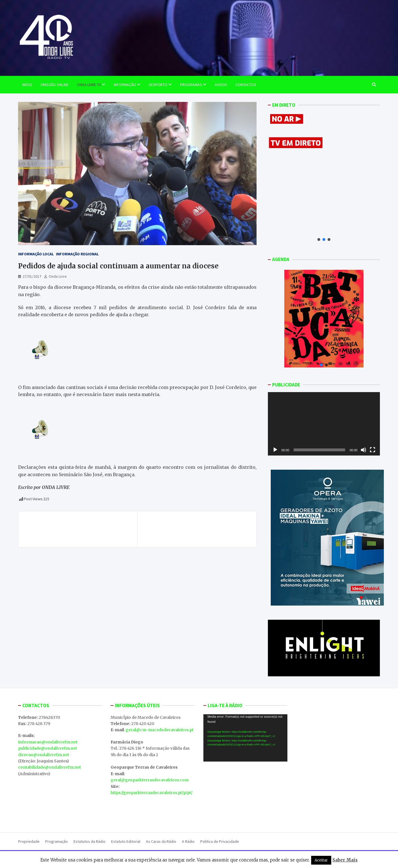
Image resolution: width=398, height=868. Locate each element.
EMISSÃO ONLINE (55, 85)
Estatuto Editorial (126, 841)
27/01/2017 (32, 276)
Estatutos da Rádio (90, 841)
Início (27, 85)
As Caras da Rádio (161, 841)
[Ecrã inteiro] (373, 450)
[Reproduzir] (275, 450)
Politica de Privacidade (220, 841)
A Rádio (188, 841)
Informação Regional (77, 254)
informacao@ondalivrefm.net (48, 742)
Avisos (221, 85)
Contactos (246, 85)
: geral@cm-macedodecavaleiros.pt (159, 730)
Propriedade (29, 841)
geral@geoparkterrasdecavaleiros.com (149, 780)
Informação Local (36, 254)
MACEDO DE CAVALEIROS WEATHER (246, 794)
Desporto (158, 85)
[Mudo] (363, 450)
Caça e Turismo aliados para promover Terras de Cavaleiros (194, 526)
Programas (191, 85)
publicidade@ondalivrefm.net (48, 748)
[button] (319, 240)
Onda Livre (58, 276)
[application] (324, 424)
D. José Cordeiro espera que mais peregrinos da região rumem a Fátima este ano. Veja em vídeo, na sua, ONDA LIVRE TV (79, 529)
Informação (125, 85)
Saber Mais (345, 860)
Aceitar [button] (321, 860)
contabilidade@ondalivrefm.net (50, 767)
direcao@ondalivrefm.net (44, 755)
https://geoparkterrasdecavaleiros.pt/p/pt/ (151, 793)
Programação (57, 841)
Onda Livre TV (89, 85)
